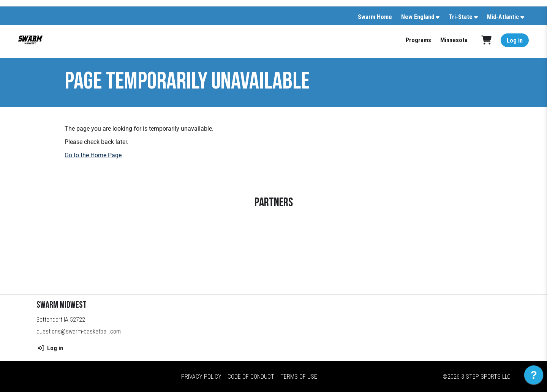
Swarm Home (375, 17)
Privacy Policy (201, 377)
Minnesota (454, 40)
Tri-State (461, 17)
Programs (418, 40)
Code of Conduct (251, 377)
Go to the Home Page (93, 155)
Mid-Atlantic (503, 17)
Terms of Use (299, 377)
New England (418, 17)
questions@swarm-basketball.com (79, 331)
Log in (515, 40)
